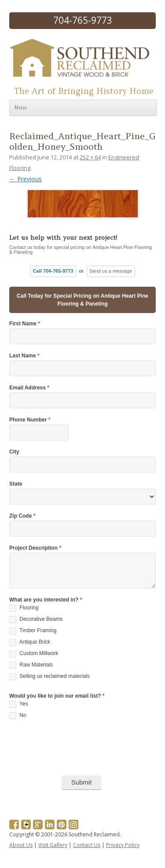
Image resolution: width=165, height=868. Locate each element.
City (14, 452)
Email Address (29, 388)
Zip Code (22, 516)
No (18, 716)
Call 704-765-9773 (53, 271)
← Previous (26, 179)
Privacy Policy (123, 845)
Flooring (24, 608)
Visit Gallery (53, 845)
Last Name (24, 356)
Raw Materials (31, 665)
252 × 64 (90, 157)
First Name (25, 324)
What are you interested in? (46, 600)
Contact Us (87, 845)
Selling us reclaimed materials (49, 677)
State (16, 484)
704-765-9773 (83, 20)
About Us (21, 845)
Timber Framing (33, 631)
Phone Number (30, 420)
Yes (19, 704)
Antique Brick (30, 642)
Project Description (35, 548)
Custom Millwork (34, 654)
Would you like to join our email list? (57, 696)
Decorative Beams (36, 619)
